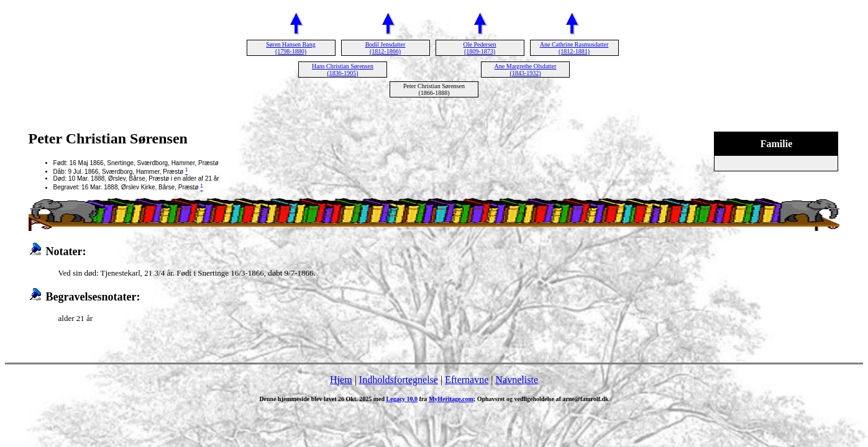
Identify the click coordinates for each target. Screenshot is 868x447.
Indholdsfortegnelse (399, 380)
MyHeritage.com (451, 399)
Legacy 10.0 (402, 399)
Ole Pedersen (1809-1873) (479, 48)
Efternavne (467, 380)
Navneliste (517, 380)
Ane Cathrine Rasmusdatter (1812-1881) (574, 48)
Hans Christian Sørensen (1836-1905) (343, 70)
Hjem (341, 380)
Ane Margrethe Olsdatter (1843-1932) (526, 70)
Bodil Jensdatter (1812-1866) (386, 48)
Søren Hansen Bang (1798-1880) (290, 48)
